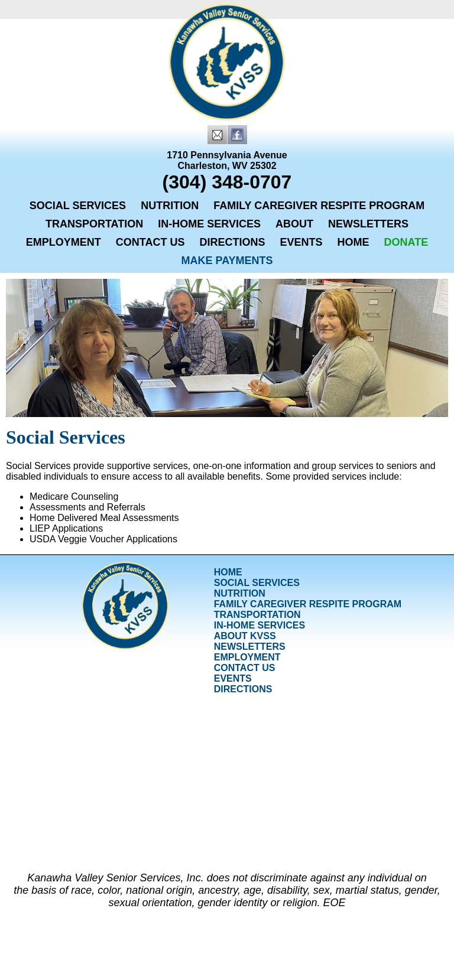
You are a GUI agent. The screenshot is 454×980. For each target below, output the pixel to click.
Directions (232, 242)
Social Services (78, 206)
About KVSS (245, 636)
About (294, 224)
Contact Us (150, 242)
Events (301, 242)
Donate (406, 242)
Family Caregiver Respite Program (319, 206)
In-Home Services (209, 224)
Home (354, 242)
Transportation (94, 224)
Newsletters (368, 224)
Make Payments (227, 261)
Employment (64, 242)
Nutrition (170, 206)
